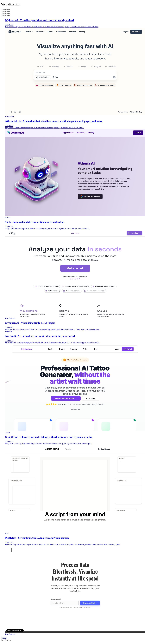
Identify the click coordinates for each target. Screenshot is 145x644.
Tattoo (7, 432)
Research (8, 331)
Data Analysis (10, 318)
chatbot (8, 217)
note (7, 533)
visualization (10, 116)
